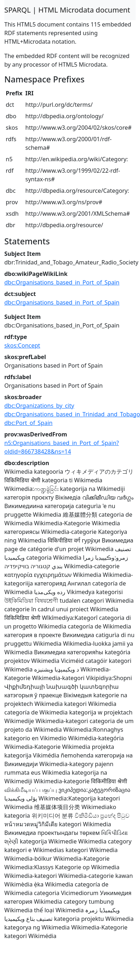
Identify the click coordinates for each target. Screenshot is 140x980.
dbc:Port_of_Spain (28, 423)
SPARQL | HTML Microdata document (67, 10)
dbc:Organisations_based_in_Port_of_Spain (62, 282)
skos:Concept (22, 345)
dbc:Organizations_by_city (39, 406)
